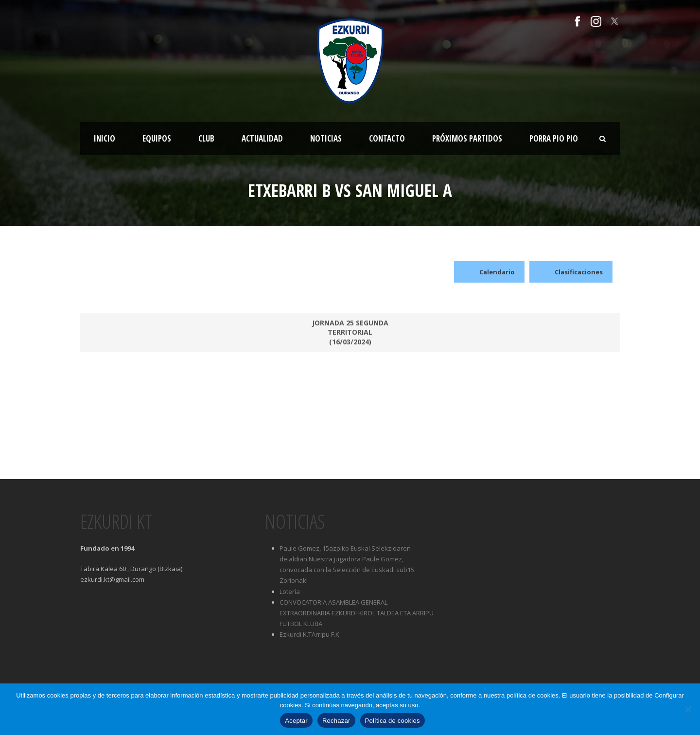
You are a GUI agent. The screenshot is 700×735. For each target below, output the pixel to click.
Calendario (489, 272)
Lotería (290, 592)
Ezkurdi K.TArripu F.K (309, 634)
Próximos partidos (467, 138)
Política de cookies (393, 721)
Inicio (105, 138)
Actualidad (262, 138)
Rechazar (336, 721)
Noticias (326, 138)
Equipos (157, 138)
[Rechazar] (688, 709)
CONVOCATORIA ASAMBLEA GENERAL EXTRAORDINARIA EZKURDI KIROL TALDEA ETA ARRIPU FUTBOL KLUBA (357, 613)
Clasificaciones (571, 272)
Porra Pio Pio (554, 138)
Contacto (387, 138)
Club (206, 138)
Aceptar (296, 721)
